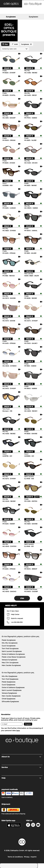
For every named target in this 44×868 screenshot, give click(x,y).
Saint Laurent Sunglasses (12, 651)
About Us (21, 757)
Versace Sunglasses (9, 660)
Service (21, 767)
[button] (11, 4)
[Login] (22, 11)
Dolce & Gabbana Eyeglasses (13, 687)
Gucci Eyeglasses (9, 685)
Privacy (27, 857)
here (18, 730)
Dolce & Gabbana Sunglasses (13, 654)
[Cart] (37, 11)
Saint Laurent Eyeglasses (12, 690)
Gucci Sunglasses (9, 646)
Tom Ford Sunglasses (10, 648)
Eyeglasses (33, 17)
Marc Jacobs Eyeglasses (11, 696)
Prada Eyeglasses (9, 682)
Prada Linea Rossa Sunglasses (14, 657)
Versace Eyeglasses (9, 693)
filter (5, 44)
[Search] (7, 11)
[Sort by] (15, 49)
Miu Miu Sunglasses (10, 643)
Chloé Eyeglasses (9, 699)
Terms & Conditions (15, 857)
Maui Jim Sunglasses (10, 663)
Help (21, 778)
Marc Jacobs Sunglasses (11, 665)
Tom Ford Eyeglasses (10, 679)
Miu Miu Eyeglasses (10, 676)
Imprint (33, 857)
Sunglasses (11, 17)
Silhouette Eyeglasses (10, 701)
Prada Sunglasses (9, 640)
